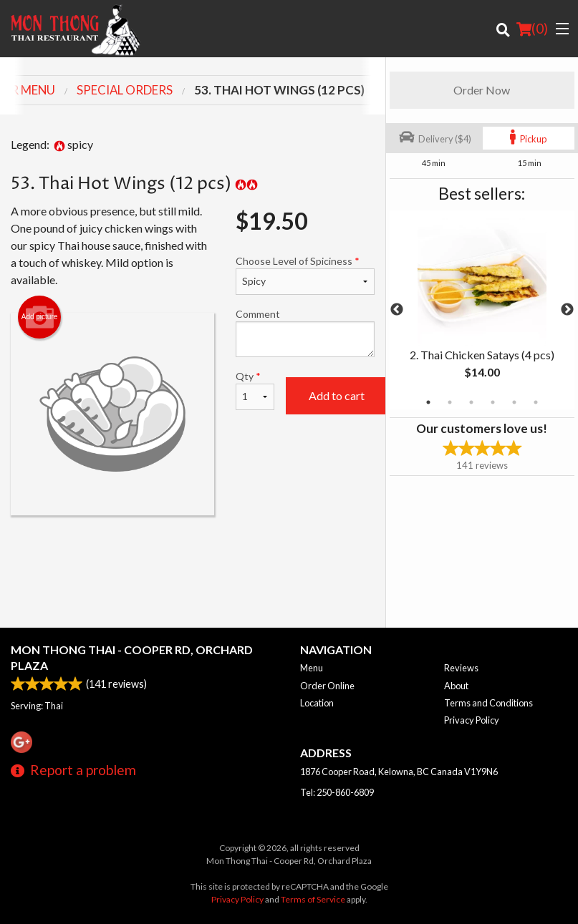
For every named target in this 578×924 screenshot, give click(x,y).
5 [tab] (514, 402)
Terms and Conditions (488, 703)
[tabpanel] (482, 310)
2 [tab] (450, 402)
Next (567, 310)
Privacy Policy (472, 720)
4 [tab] (493, 402)
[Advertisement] (193, 562)
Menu (312, 668)
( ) (532, 29)
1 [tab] (428, 402)
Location (317, 703)
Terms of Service (313, 899)
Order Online (327, 686)
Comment (305, 332)
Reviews (461, 668)
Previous (397, 310)
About (456, 686)
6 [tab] (536, 402)
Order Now (482, 90)
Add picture (40, 317)
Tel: (337, 792)
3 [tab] (471, 402)
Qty (255, 390)
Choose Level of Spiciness (305, 275)
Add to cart (337, 395)
